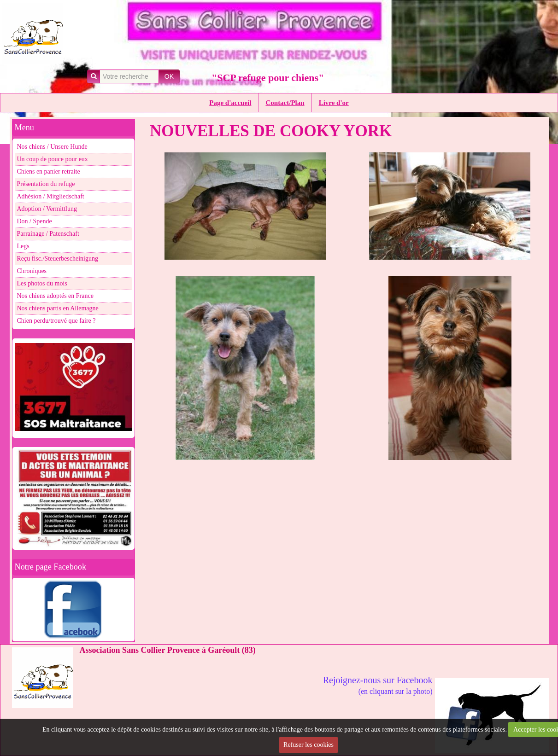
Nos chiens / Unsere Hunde (52, 147)
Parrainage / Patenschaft (48, 234)
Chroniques (32, 271)
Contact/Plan (285, 103)
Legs (23, 246)
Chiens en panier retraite (49, 172)
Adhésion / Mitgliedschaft (51, 196)
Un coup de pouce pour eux (53, 159)
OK (169, 76)
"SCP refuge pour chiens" (268, 78)
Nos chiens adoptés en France (55, 296)
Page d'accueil (230, 103)
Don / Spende (35, 221)
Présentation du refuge (46, 184)
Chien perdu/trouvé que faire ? (56, 321)
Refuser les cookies (308, 745)
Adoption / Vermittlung (47, 209)
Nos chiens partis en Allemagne (58, 308)
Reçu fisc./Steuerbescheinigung (58, 259)
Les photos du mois (42, 283)
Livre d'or (334, 103)
